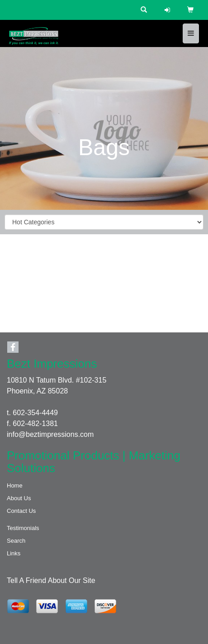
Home (15, 485)
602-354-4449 (35, 413)
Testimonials (23, 528)
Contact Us (21, 511)
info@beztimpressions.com (50, 434)
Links (14, 553)
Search (16, 541)
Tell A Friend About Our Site (51, 580)
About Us (19, 498)
